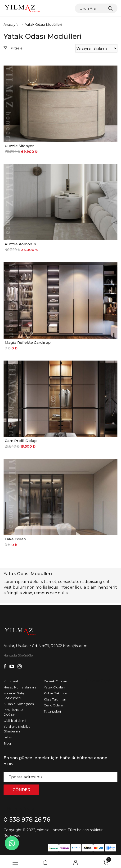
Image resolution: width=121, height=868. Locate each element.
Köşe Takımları (55, 699)
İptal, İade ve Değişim (13, 712)
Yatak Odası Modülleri (44, 25)
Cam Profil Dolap (21, 441)
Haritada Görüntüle (18, 655)
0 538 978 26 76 (27, 820)
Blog (7, 743)
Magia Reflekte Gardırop (28, 342)
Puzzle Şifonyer (19, 146)
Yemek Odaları (55, 681)
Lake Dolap (15, 539)
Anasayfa (11, 25)
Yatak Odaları (54, 687)
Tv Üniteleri (52, 711)
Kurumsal (11, 681)
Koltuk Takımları (56, 693)
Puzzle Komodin (20, 244)
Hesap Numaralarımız (20, 687)
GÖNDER (21, 790)
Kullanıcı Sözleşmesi (19, 704)
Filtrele (13, 48)
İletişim (9, 737)
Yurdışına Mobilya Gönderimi (17, 729)
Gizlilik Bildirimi (15, 721)
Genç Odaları (54, 705)
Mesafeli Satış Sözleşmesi (14, 696)
